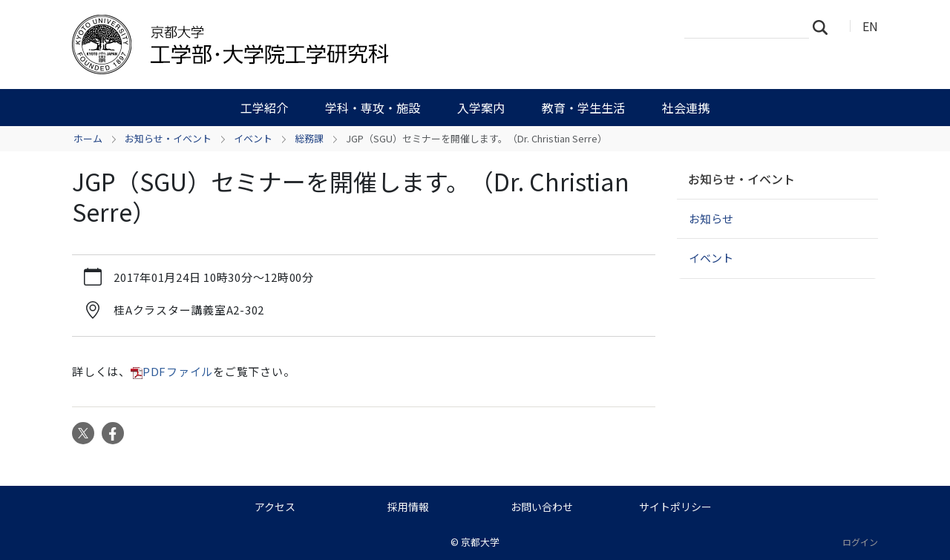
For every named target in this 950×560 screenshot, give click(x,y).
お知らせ (711, 218)
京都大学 (480, 542)
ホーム (88, 138)
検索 (825, 27)
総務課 (309, 138)
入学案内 (481, 108)
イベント (253, 138)
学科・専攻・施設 (373, 108)
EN (870, 26)
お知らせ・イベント (168, 138)
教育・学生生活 (583, 108)
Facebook (113, 433)
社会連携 (686, 108)
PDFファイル (178, 371)
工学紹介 (264, 108)
